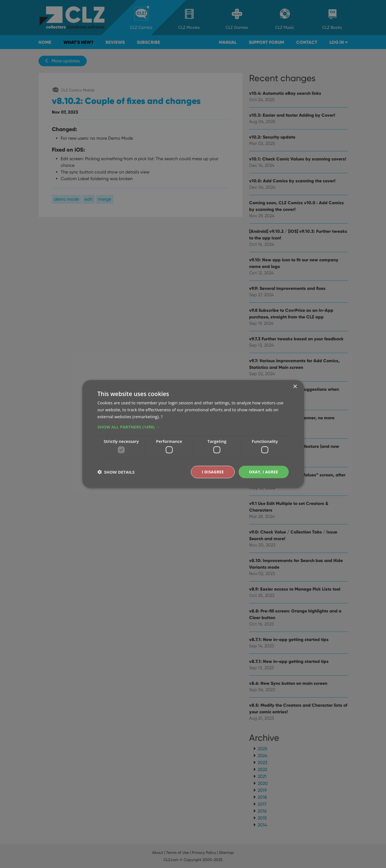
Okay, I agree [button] (264, 472)
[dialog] (193, 434)
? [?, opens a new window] (162, 416)
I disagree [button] (213, 472)
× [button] (295, 387)
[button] (193, 427)
